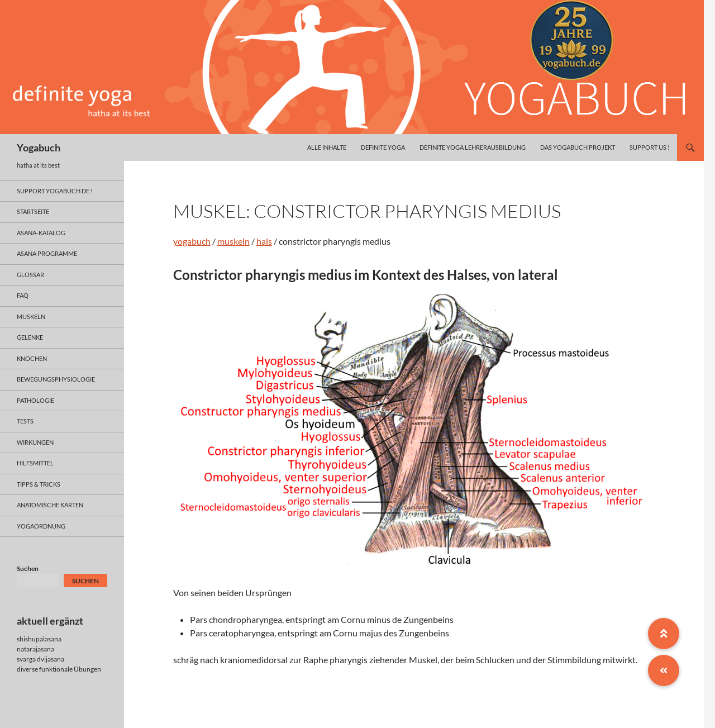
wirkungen (35, 442)
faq (23, 295)
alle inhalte (327, 147)
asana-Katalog (41, 233)
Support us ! (650, 147)
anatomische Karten (50, 505)
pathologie (35, 400)
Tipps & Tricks (39, 484)
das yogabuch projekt (578, 147)
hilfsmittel (35, 463)
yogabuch (192, 241)
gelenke (30, 337)
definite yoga (383, 147)
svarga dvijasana (40, 659)
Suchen (28, 568)
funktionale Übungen (70, 669)
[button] (664, 670)
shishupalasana (39, 639)
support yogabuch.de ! (55, 191)
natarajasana (35, 649)
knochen (32, 358)
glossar (30, 275)
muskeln (233, 241)
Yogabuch (39, 147)
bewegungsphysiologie (56, 379)
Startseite (33, 211)
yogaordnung (41, 526)
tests (25, 421)
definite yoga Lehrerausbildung (473, 147)
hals (264, 241)
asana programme (47, 253)
